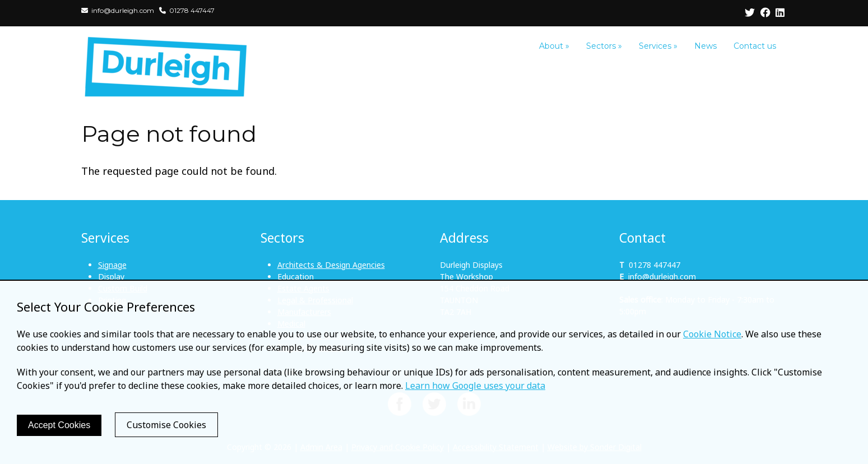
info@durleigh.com (662, 277)
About (554, 46)
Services (658, 46)
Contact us (755, 46)
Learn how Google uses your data (475, 386)
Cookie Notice (712, 334)
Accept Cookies (59, 425)
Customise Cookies (166, 425)
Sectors (604, 46)
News (705, 46)
